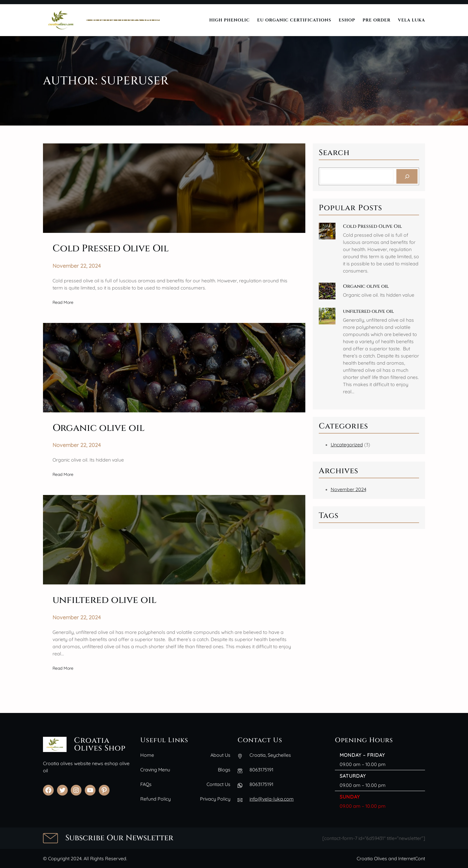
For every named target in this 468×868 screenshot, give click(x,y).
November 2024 (348, 489)
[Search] (407, 176)
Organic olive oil (366, 286)
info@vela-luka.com (272, 799)
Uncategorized (347, 445)
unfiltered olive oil (368, 311)
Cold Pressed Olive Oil (372, 226)
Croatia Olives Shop (123, 20)
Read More (63, 302)
